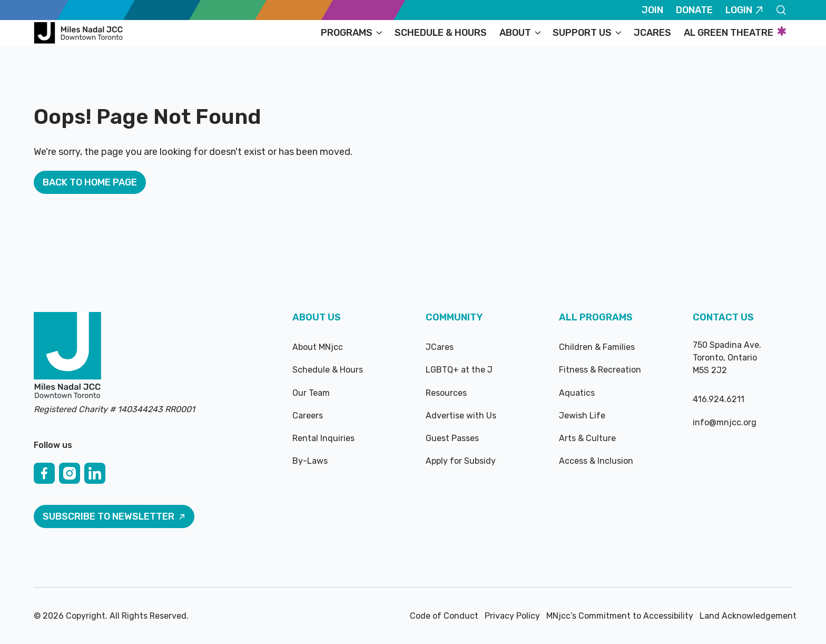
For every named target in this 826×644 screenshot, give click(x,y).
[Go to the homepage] (67, 356)
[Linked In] (95, 473)
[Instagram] (70, 473)
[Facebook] (44, 473)
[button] (351, 33)
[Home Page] (80, 33)
